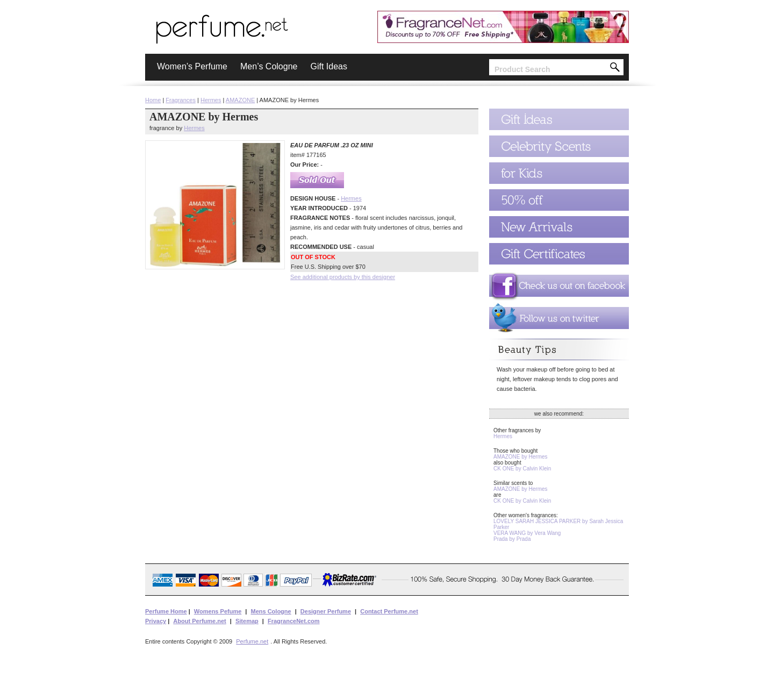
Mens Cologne (271, 611)
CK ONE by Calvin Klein (522, 469)
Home (153, 100)
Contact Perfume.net (389, 611)
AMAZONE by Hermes (521, 457)
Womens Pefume (218, 611)
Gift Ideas (328, 66)
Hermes (211, 100)
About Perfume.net (199, 621)
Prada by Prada (512, 539)
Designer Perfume (326, 611)
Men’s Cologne (269, 66)
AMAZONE (240, 100)
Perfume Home (166, 611)
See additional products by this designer (343, 277)
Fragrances (181, 100)
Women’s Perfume (192, 66)
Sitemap (247, 621)
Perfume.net (252, 641)
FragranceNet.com (294, 621)
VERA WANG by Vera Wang (527, 533)
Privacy (156, 621)
